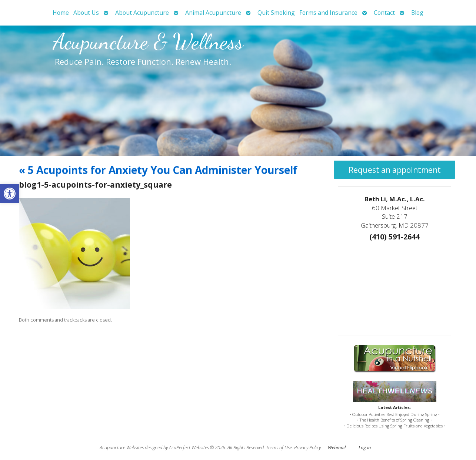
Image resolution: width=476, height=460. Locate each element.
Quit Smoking (276, 13)
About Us (86, 13)
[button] (10, 194)
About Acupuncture (142, 13)
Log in (365, 448)
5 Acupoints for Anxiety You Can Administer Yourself (158, 170)
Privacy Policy (307, 448)
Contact (384, 13)
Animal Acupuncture (213, 13)
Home (61, 13)
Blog (417, 13)
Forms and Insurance (328, 13)
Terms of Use (279, 448)
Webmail (337, 448)
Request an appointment (395, 170)
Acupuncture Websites (122, 448)
